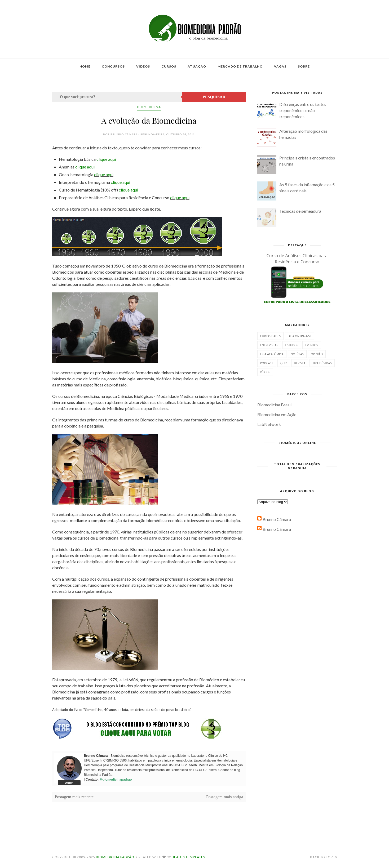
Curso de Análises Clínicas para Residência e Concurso (297, 259)
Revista (300, 363)
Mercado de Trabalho (240, 66)
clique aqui (106, 159)
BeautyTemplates (188, 857)
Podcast (267, 363)
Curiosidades (271, 336)
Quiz (284, 363)
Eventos (312, 345)
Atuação (197, 66)
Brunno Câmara (277, 519)
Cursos (169, 66)
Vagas (280, 66)
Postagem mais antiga (225, 797)
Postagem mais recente (74, 797)
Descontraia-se (300, 336)
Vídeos (143, 66)
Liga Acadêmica (272, 354)
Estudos (292, 345)
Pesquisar (214, 97)
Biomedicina (149, 107)
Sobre (304, 66)
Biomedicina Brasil (274, 405)
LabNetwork (269, 424)
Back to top (324, 857)
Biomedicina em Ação (277, 414)
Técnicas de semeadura (300, 211)
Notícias (297, 354)
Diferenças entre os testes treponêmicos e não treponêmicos (303, 110)
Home (85, 66)
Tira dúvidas (322, 363)
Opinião (317, 354)
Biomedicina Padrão (115, 857)
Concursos (113, 66)
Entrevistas (269, 345)
